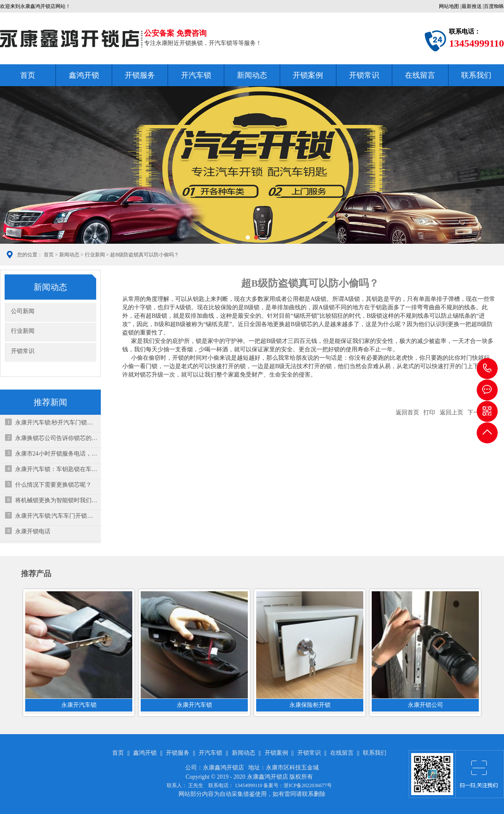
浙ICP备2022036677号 (308, 785)
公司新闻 (23, 311)
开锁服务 (140, 75)
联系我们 (476, 75)
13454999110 (487, 369)
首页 (28, 75)
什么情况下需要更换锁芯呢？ (53, 485)
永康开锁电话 (33, 531)
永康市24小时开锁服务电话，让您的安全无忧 (56, 454)
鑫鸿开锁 (84, 75)
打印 (429, 412)
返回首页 (407, 412)
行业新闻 (95, 255)
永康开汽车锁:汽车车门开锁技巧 (56, 516)
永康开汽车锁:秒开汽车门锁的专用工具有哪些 (56, 423)
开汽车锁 (196, 75)
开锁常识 (364, 75)
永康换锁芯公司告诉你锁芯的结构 (56, 438)
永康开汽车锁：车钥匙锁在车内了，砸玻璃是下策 (56, 469)
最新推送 (472, 6)
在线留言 (420, 75)
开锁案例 (308, 75)
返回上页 (451, 412)
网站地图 (449, 6)
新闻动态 (252, 75)
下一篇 (476, 412)
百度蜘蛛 (494, 6)
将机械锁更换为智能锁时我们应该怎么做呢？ (56, 500)
